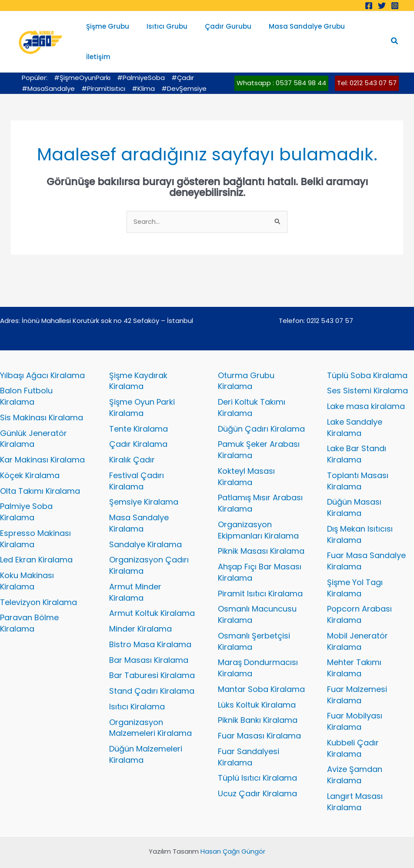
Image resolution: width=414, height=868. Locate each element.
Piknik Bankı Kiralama (258, 698)
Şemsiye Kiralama (144, 480)
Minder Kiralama (140, 607)
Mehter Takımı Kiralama (354, 646)
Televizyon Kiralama (38, 580)
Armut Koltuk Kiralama (152, 591)
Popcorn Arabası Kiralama (359, 593)
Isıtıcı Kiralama (137, 684)
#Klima (143, 66)
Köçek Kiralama (30, 453)
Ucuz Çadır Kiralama (257, 772)
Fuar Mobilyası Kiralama (355, 700)
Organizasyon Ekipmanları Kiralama (258, 508)
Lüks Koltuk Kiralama (257, 683)
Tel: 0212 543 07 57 (367, 61)
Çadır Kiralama (138, 422)
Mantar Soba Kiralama (261, 667)
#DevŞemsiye (184, 66)
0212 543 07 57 (330, 298)
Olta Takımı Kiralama (40, 469)
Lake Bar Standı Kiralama (357, 432)
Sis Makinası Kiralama (42, 395)
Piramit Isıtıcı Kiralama (260, 571)
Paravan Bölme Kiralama (29, 601)
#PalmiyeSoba (141, 55)
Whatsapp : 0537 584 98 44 (281, 61)
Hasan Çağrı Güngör (233, 830)
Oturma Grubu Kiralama (246, 359)
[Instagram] (395, 6)
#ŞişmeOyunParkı (82, 55)
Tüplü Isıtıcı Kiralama (257, 756)
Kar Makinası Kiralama (42, 438)
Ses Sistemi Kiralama (367, 369)
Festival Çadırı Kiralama (137, 459)
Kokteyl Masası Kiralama (246, 454)
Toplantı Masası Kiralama (358, 459)
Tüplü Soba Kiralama (367, 353)
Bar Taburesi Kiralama (152, 653)
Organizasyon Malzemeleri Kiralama (150, 706)
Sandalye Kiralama (145, 522)
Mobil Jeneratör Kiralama (357, 619)
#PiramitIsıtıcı (103, 66)
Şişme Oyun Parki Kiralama (142, 386)
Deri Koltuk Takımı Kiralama (252, 386)
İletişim (364, 30)
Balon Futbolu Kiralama (26, 374)
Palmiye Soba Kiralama (26, 490)
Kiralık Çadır (132, 438)
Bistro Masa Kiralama (150, 622)
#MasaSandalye (48, 66)
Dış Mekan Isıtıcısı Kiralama (360, 512)
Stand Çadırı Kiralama (152, 669)
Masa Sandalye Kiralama (139, 501)
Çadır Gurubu (226, 30)
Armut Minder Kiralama (135, 570)
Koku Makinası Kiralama (27, 559)
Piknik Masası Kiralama (261, 529)
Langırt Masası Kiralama (355, 780)
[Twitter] (382, 6)
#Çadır (183, 55)
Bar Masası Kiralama (149, 638)
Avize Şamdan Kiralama (355, 753)
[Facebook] (369, 6)
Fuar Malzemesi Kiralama (357, 673)
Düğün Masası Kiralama (354, 486)
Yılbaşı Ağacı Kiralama (42, 353)
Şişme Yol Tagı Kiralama (355, 566)
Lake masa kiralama (366, 384)
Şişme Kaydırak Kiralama (138, 359)
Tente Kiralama (139, 407)
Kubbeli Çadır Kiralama (353, 726)
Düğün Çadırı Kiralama (261, 407)
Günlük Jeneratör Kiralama (33, 417)
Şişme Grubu (114, 30)
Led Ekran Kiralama (36, 538)
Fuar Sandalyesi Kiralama (249, 735)
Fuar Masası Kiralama (259, 714)
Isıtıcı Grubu (169, 30)
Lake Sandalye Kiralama (355, 405)
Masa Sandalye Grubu (300, 30)
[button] (395, 30)
